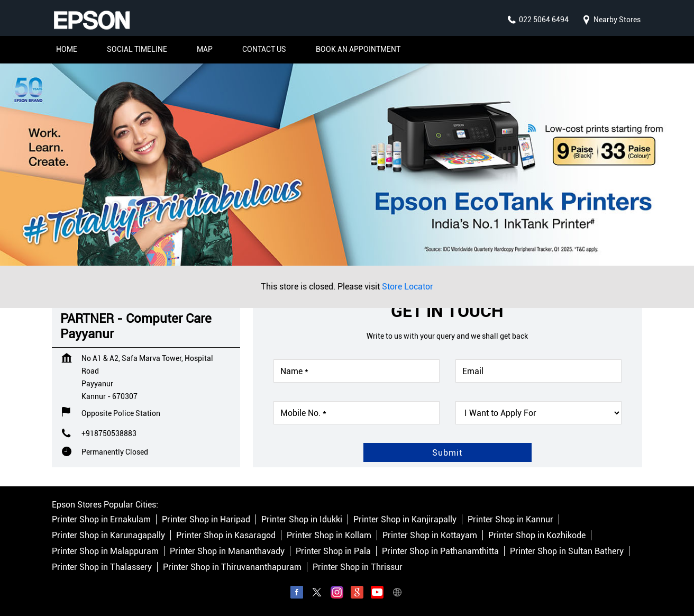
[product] (538, 413)
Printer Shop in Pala (333, 551)
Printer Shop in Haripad (206, 519)
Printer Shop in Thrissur (358, 567)
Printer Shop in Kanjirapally (405, 519)
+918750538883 (109, 433)
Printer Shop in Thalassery (102, 567)
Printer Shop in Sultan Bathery (567, 551)
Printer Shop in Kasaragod (226, 535)
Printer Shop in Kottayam (430, 535)
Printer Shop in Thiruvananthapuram (232, 567)
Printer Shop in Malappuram (105, 551)
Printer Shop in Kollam (329, 535)
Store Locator (408, 287)
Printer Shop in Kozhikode (537, 535)
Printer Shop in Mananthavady (227, 551)
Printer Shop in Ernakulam (101, 519)
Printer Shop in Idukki (302, 519)
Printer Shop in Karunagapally (108, 535)
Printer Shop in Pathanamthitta (440, 551)
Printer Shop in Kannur (510, 519)
